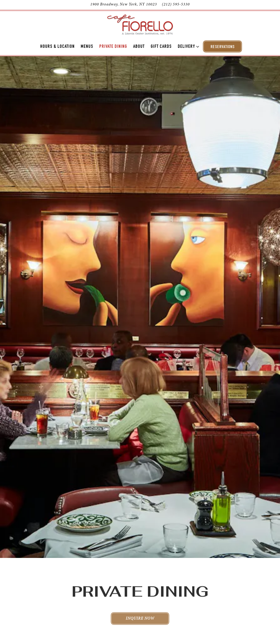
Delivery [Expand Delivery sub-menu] (187, 46)
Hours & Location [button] (57, 47)
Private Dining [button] (113, 47)
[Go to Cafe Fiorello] (124, 5)
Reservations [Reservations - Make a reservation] (223, 47)
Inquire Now (140, 592)
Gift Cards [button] (161, 47)
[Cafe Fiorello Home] (140, 24)
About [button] (139, 47)
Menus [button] (87, 47)
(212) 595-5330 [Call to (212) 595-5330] (176, 5)
